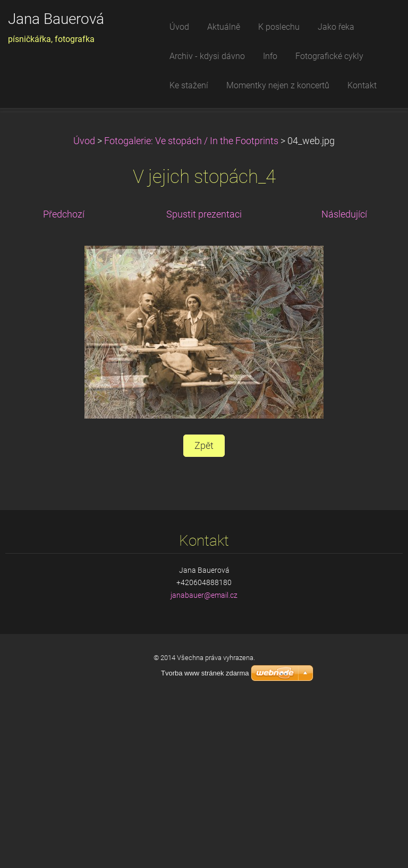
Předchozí (64, 379)
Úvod (84, 305)
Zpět (204, 611)
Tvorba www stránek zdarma (205, 673)
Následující (344, 379)
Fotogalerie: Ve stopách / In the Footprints (191, 305)
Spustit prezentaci (204, 379)
